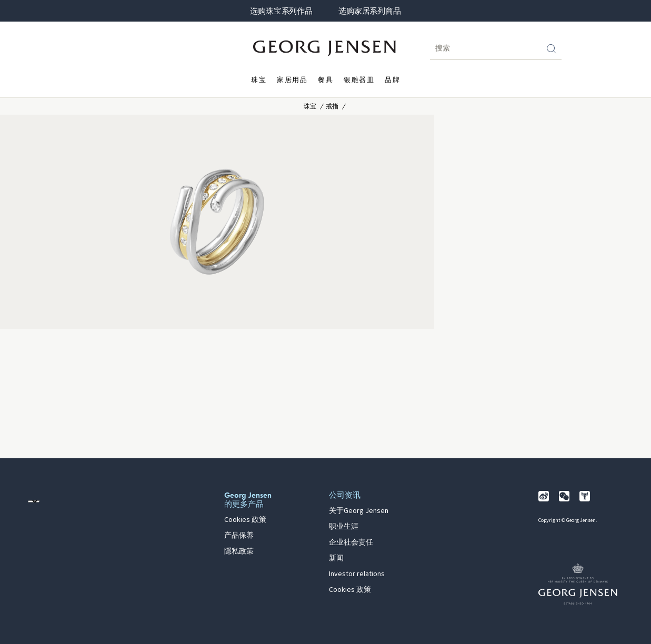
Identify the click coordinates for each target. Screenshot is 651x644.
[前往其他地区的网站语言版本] (34, 501)
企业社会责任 (351, 542)
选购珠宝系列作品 (281, 11)
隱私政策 (239, 551)
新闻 (336, 558)
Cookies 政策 (245, 520)
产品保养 (239, 536)
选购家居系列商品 (369, 11)
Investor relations (357, 574)
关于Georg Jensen (359, 511)
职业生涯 (344, 527)
